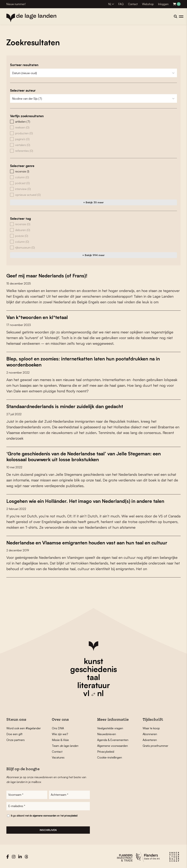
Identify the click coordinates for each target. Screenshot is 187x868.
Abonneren (150, 733)
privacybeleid (71, 815)
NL (110, 4)
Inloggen (163, 4)
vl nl (93, 692)
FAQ (121, 4)
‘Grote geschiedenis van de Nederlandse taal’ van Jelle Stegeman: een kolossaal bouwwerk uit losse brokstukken (84, 456)
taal (93, 676)
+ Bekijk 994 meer (93, 255)
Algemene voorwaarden (112, 745)
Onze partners (16, 739)
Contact (133, 4)
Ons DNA (58, 727)
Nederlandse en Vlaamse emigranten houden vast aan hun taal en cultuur (88, 541)
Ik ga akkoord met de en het (44, 815)
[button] (93, 122)
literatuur (94, 684)
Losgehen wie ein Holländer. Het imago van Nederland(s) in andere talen (86, 500)
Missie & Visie (60, 739)
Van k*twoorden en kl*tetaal (38, 317)
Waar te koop (151, 727)
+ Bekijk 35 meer (93, 202)
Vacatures (58, 756)
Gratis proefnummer (155, 745)
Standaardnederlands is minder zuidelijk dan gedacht (65, 406)
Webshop (148, 4)
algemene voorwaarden (44, 815)
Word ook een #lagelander (24, 727)
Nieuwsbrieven (107, 733)
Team (65, 745)
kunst (93, 660)
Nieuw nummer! (16, 4)
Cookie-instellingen (110, 756)
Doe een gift (14, 733)
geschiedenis (94, 668)
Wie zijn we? (60, 733)
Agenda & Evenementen (113, 739)
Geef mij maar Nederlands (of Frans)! (47, 276)
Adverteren (150, 739)
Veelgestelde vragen (110, 727)
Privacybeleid (106, 750)
